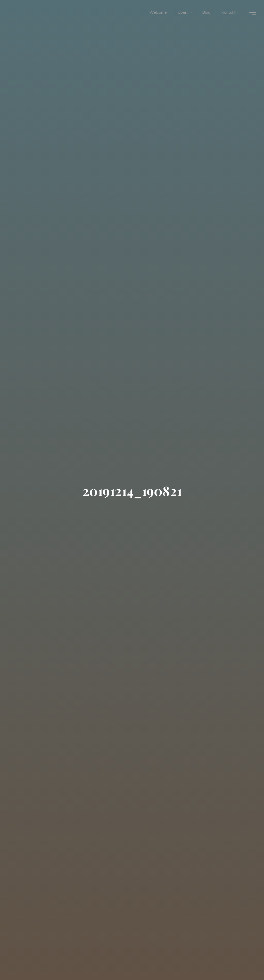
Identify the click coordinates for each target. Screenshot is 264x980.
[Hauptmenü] (252, 12)
